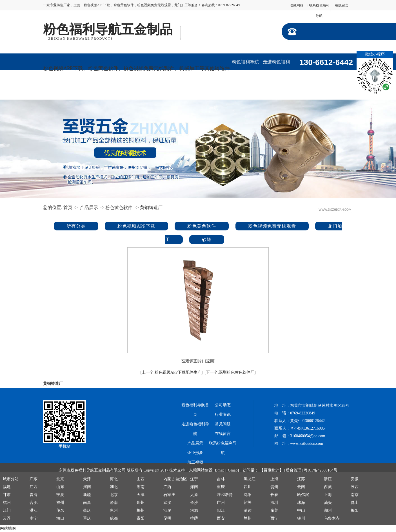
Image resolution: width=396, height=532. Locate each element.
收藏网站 (297, 5)
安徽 (355, 479)
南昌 (87, 503)
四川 (248, 487)
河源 (194, 510)
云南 (301, 487)
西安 (221, 518)
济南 (114, 503)
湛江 (34, 510)
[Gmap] (233, 470)
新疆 (87, 495)
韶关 (248, 503)
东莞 (274, 510)
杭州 (7, 503)
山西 (141, 479)
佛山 (355, 503)
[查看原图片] (192, 361)
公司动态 (121, 91)
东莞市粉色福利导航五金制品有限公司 (92, 470)
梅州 (141, 510)
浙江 (328, 479)
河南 (87, 487)
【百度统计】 (272, 470)
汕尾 (167, 510)
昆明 (167, 518)
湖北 (114, 487)
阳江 (221, 510)
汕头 (328, 503)
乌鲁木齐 (332, 518)
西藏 (328, 487)
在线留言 (342, 5)
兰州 (248, 518)
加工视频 (90, 91)
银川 (301, 518)
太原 (194, 495)
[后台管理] (293, 470)
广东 (34, 479)
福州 (60, 503)
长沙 (194, 503)
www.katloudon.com (307, 444)
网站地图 (8, 528)
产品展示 (307, 74)
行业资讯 (152, 91)
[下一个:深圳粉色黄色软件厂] (230, 372)
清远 (248, 510)
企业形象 (59, 91)
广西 (167, 487)
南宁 (34, 518)
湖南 (141, 487)
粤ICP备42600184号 (321, 470)
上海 (274, 479)
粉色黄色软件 (119, 207)
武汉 (167, 503)
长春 (274, 495)
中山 (301, 510)
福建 (7, 487)
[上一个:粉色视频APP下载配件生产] (171, 372)
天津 (87, 479)
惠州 (114, 510)
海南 (194, 487)
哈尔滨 (303, 495)
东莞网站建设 (201, 470)
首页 (68, 207)
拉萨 (194, 518)
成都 (114, 518)
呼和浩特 (225, 495)
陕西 (355, 487)
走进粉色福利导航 (276, 65)
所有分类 (76, 226)
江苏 (301, 479)
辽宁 (194, 479)
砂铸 (207, 240)
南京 (355, 495)
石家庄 (169, 495)
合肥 (34, 503)
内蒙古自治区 (175, 479)
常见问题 (223, 424)
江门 (7, 510)
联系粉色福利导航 (213, 94)
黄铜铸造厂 (151, 207)
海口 (60, 518)
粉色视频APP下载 (136, 226)
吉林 (221, 479)
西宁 (274, 518)
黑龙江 (250, 479)
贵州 (274, 487)
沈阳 (248, 495)
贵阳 (141, 518)
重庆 (221, 487)
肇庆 (87, 510)
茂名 (60, 510)
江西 (34, 487)
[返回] (210, 361)
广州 (221, 503)
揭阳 (355, 510)
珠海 (301, 503)
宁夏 (60, 495)
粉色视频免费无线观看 (272, 226)
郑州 (141, 503)
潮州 (328, 510)
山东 (60, 487)
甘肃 (7, 495)
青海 (34, 495)
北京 (60, 479)
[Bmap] (220, 470)
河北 (114, 479)
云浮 (7, 518)
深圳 (274, 503)
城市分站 (11, 479)
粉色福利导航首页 (245, 65)
